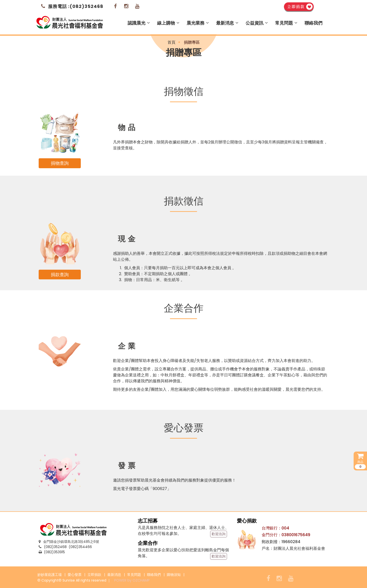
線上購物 (168, 23)
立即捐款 (94, 575)
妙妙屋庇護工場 (50, 575)
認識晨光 (139, 23)
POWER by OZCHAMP (132, 580)
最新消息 (227, 23)
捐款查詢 (60, 275)
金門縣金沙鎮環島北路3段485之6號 (69, 542)
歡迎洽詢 (219, 534)
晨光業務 (198, 23)
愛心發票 (75, 575)
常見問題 (286, 23)
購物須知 (174, 575)
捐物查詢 (60, 163)
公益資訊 (257, 23)
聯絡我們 (313, 23)
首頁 (171, 42)
